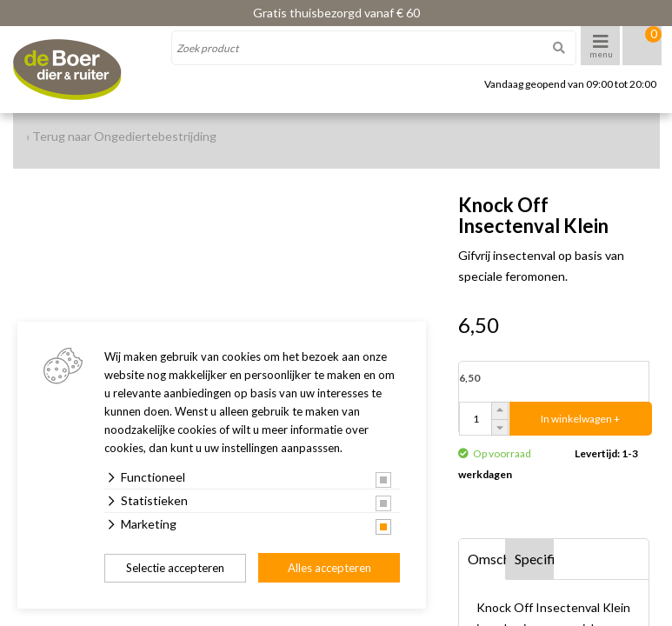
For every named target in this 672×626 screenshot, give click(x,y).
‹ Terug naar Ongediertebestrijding (121, 136)
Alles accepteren (329, 568)
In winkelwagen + (580, 419)
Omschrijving (487, 559)
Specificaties (534, 559)
